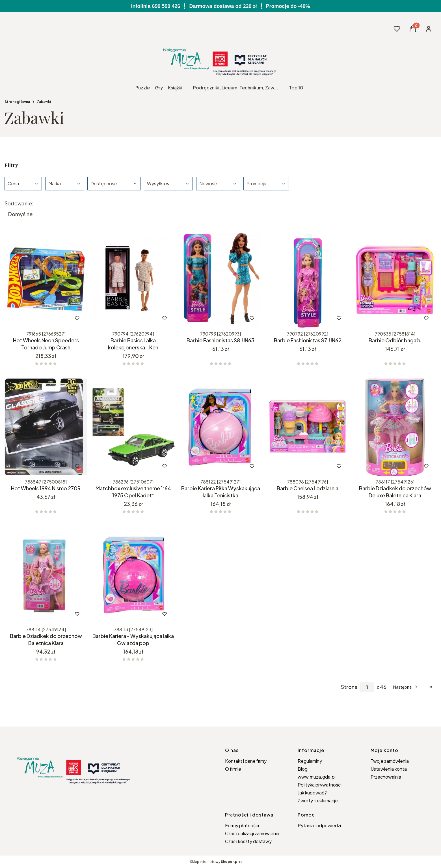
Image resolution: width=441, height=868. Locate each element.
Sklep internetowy (214, 862)
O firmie (233, 769)
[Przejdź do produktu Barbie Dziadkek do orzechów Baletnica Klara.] (46, 575)
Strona (349, 687)
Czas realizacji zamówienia (252, 833)
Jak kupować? (312, 793)
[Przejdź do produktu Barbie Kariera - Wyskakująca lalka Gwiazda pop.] (133, 575)
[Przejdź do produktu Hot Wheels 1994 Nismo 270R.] (46, 427)
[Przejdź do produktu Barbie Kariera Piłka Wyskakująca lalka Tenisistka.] (221, 427)
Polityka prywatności (320, 785)
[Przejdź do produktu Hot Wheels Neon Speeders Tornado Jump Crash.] (46, 279)
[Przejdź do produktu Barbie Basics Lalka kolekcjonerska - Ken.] (133, 279)
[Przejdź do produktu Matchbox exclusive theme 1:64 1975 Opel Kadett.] (133, 427)
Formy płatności (242, 825)
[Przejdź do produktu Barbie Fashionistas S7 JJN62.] (308, 279)
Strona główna (17, 102)
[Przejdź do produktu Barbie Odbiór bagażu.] (395, 279)
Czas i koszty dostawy (248, 841)
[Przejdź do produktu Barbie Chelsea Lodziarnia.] (308, 427)
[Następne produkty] (406, 687)
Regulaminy (310, 761)
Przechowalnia (386, 777)
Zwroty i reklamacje (318, 801)
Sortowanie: (19, 203)
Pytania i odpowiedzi (319, 825)
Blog (303, 769)
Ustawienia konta (389, 769)
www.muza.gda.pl (317, 777)
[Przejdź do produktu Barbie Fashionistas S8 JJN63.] (221, 279)
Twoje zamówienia (390, 761)
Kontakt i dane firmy (246, 761)
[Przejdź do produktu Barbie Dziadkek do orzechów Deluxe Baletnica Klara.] (395, 427)
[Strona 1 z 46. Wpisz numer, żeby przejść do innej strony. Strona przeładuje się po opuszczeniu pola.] (367, 687)
